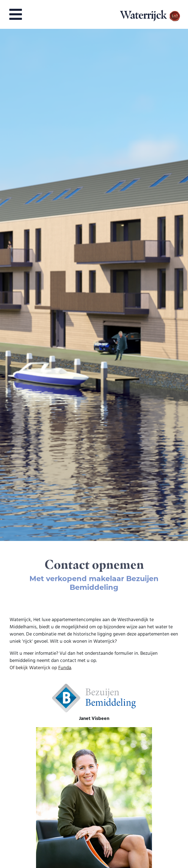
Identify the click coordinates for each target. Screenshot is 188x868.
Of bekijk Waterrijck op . (41, 668)
